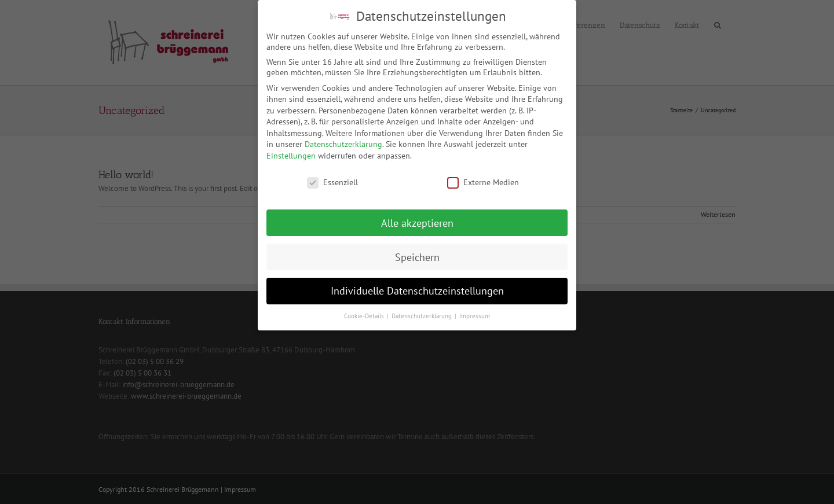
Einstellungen (291, 152)
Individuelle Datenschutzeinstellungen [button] (417, 287)
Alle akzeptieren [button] (417, 218)
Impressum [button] (475, 312)
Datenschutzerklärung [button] (423, 312)
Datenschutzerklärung (343, 140)
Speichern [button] (417, 253)
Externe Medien (483, 178)
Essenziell (332, 178)
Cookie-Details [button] (365, 312)
